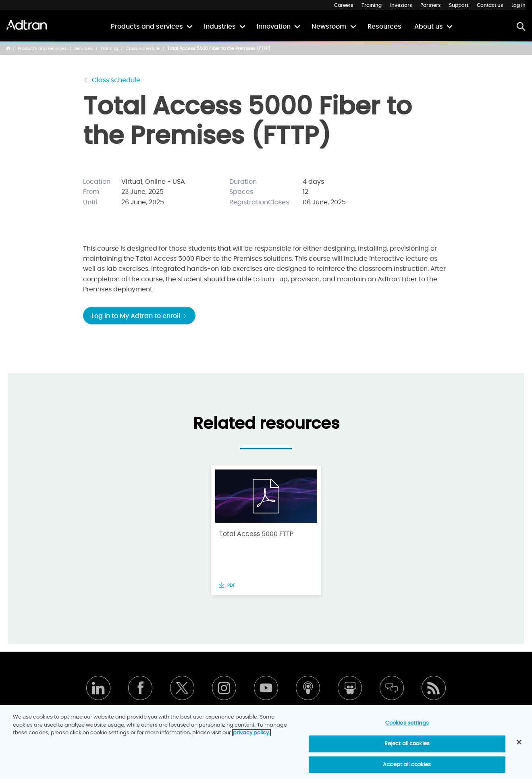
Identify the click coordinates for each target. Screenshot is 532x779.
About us (429, 27)
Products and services (147, 27)
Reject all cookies (407, 749)
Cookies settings (407, 728)
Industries (220, 27)
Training (372, 5)
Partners (430, 5)
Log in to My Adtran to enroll (139, 316)
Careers (344, 5)
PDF (227, 585)
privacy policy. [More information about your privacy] (251, 738)
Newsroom (329, 27)
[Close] (519, 748)
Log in (518, 5)
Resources (384, 27)
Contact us (490, 5)
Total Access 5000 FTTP (256, 534)
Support (459, 5)
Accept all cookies (407, 770)
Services (83, 49)
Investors (401, 5)
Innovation (274, 27)
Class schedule (143, 49)
